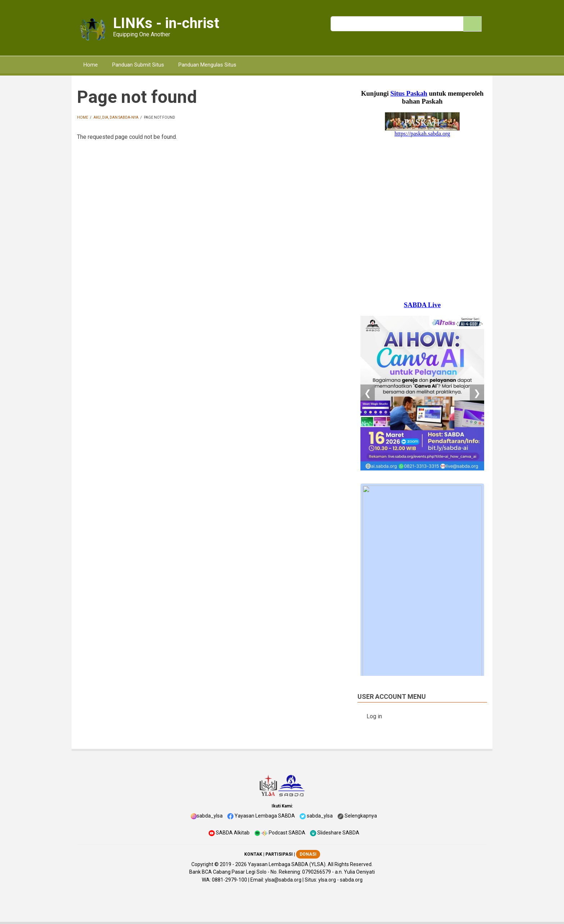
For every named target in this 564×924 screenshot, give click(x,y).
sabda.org (351, 880)
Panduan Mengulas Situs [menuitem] (207, 65)
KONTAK (253, 854)
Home (83, 117)
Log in (374, 716)
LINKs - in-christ (166, 23)
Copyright (202, 864)
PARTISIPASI (279, 854)
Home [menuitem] (91, 65)
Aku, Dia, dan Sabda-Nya (116, 117)
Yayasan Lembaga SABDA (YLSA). (287, 864)
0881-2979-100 (229, 880)
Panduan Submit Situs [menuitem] (138, 65)
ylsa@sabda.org (283, 880)
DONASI (308, 854)
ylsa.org (327, 880)
